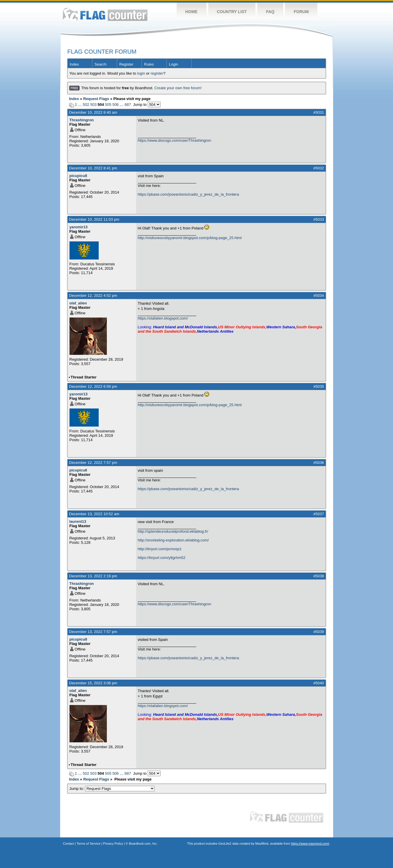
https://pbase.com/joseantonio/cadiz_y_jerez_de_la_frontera (188, 194)
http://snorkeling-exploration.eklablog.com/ (173, 540)
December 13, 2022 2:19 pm (93, 576)
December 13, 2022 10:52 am (94, 514)
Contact (69, 844)
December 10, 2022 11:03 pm (94, 219)
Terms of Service (88, 844)
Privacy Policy (113, 844)
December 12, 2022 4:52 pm (93, 296)
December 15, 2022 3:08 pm (93, 683)
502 (86, 105)
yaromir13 (79, 227)
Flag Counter (105, 14)
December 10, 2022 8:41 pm (93, 168)
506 (116, 105)
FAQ (270, 12)
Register (126, 64)
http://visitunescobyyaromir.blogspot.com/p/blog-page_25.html (190, 238)
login (141, 73)
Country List (232, 12)
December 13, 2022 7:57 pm (93, 632)
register (157, 73)
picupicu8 (78, 176)
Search (101, 64)
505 (108, 105)
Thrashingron (82, 120)
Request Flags (96, 99)
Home (192, 12)
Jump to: (112, 789)
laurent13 (78, 521)
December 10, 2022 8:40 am (93, 112)
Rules (149, 64)
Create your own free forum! (178, 88)
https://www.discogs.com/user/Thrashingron (174, 140)
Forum (301, 12)
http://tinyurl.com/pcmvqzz (160, 549)
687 (128, 105)
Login (174, 64)
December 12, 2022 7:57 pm (93, 463)
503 (93, 105)
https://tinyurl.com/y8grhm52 (162, 558)
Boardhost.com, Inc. (143, 844)
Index (74, 64)
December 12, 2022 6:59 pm (93, 386)
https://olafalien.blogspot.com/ (163, 318)
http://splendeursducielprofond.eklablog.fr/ (173, 531)
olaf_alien (78, 303)
